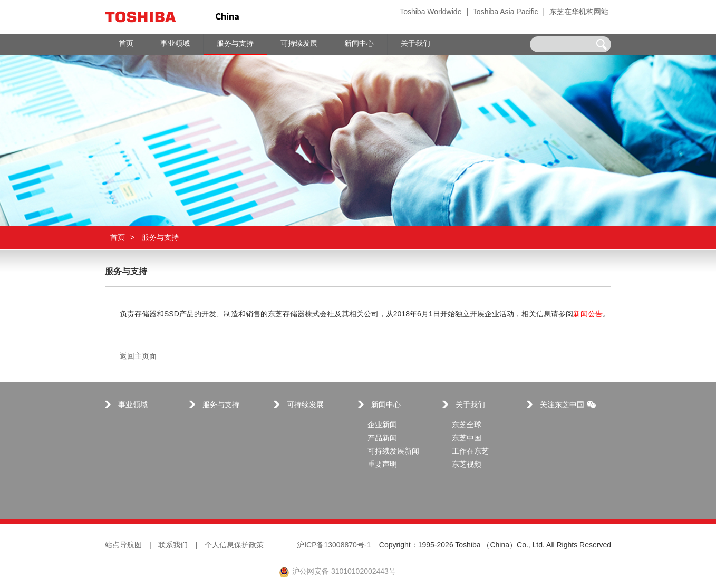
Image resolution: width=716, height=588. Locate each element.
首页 (118, 238)
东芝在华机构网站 (579, 12)
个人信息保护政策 (234, 546)
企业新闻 (382, 425)
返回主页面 (138, 357)
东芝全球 (467, 425)
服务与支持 (221, 405)
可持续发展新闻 (393, 452)
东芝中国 (467, 438)
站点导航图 (123, 546)
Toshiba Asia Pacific (506, 12)
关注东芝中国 (568, 405)
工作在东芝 (470, 452)
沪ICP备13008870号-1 (334, 546)
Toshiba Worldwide (430, 12)
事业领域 (133, 405)
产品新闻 (382, 438)
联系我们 (173, 546)
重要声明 (382, 465)
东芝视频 (467, 465)
